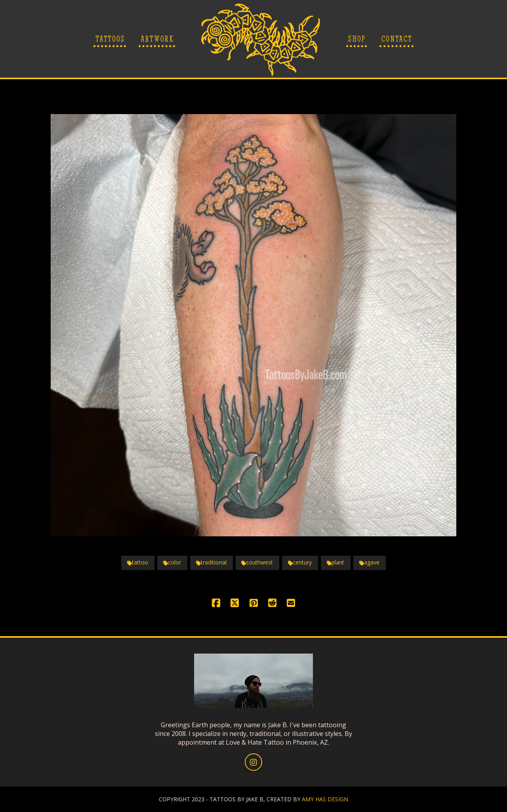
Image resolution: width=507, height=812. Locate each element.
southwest (257, 562)
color (172, 562)
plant (335, 562)
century (300, 562)
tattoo (138, 562)
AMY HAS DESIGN (325, 799)
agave (369, 562)
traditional (211, 562)
